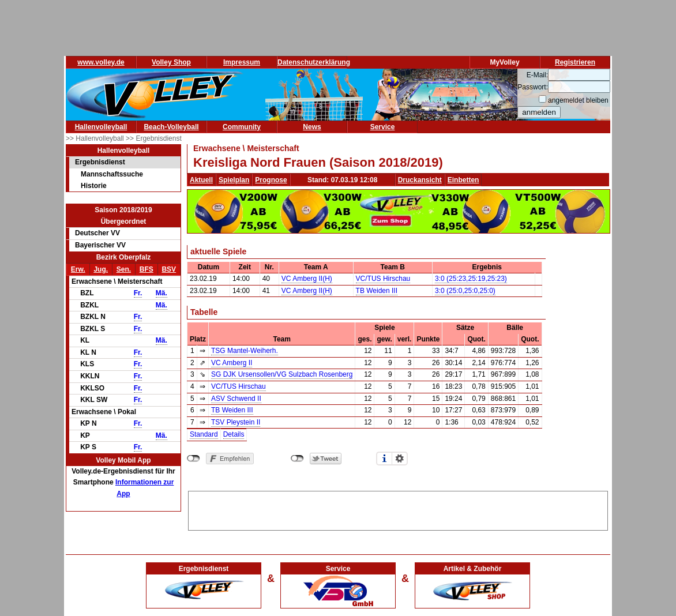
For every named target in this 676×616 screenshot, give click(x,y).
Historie (94, 186)
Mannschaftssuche (112, 174)
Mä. (162, 293)
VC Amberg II (232, 363)
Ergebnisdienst (100, 162)
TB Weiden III (377, 291)
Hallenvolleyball (101, 127)
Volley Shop (171, 62)
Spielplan (234, 180)
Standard (204, 434)
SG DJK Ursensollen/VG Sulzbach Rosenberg (282, 374)
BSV (169, 269)
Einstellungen (400, 459)
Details (234, 434)
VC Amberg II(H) (307, 279)
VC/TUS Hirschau (383, 279)
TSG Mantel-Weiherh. (245, 351)
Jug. (101, 269)
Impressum (242, 62)
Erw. (78, 269)
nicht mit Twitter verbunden (297, 459)
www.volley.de (101, 62)
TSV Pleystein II (236, 422)
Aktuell (201, 180)
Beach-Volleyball (171, 127)
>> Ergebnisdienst (154, 138)
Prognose (271, 180)
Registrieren (575, 62)
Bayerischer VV (100, 245)
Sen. (124, 269)
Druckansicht (420, 180)
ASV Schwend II (236, 399)
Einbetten (463, 180)
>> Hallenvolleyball (96, 138)
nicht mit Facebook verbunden (194, 459)
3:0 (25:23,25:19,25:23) (471, 279)
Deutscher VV (97, 233)
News (312, 127)
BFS (147, 269)
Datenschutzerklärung (314, 62)
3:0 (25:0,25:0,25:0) (465, 291)
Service (383, 127)
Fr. (138, 293)
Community (242, 127)
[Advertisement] (398, 509)
